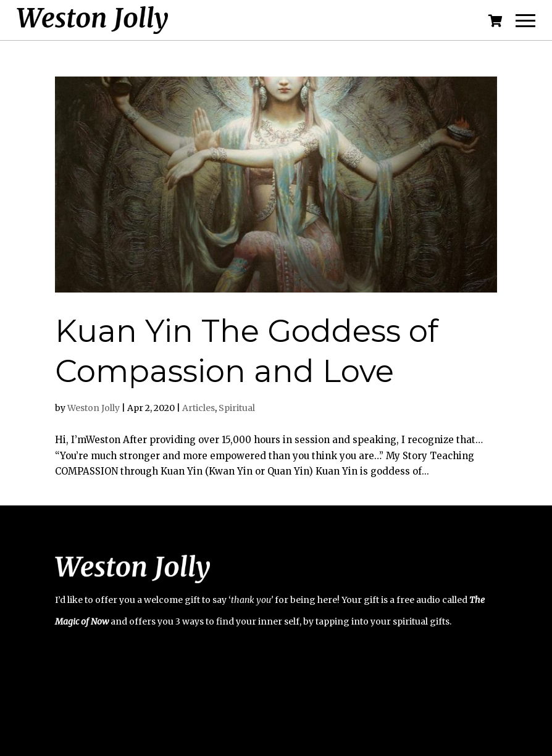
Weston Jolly (94, 408)
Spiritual (237, 408)
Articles (199, 408)
